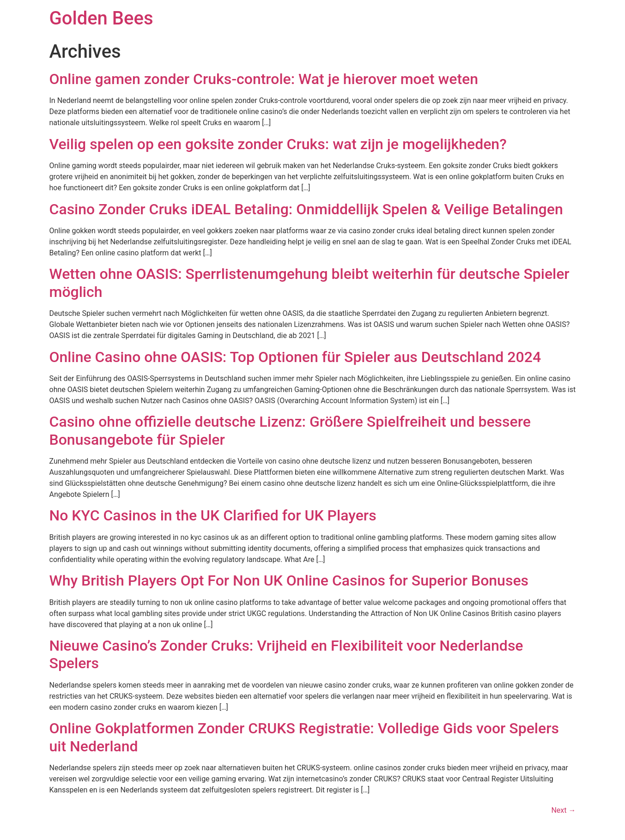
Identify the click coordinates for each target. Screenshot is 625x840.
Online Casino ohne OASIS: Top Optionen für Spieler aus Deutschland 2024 (295, 357)
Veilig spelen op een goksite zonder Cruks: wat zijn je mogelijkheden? (278, 144)
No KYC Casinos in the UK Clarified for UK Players (213, 515)
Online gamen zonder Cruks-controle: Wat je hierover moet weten (264, 79)
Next (563, 810)
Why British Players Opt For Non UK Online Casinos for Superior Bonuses (289, 580)
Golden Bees (101, 18)
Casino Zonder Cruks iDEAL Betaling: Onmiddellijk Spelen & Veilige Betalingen (306, 209)
